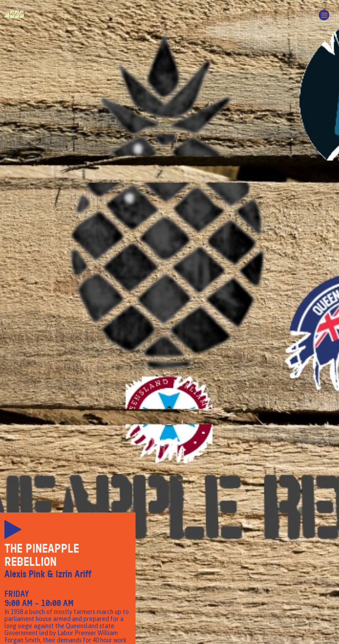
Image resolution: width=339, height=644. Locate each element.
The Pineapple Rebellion (42, 555)
